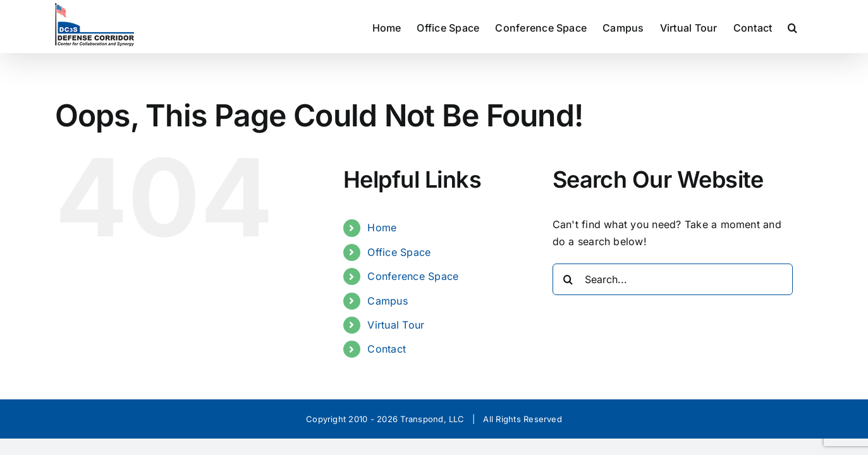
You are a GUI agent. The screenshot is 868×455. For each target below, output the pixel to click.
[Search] (568, 279)
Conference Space (413, 276)
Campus (387, 301)
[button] (808, 27)
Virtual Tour (396, 325)
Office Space (399, 252)
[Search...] (673, 279)
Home (382, 227)
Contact (387, 349)
